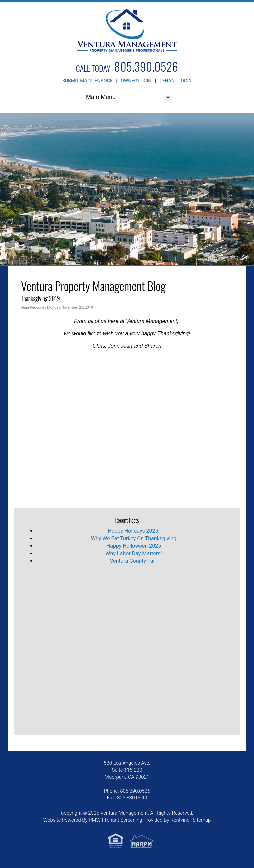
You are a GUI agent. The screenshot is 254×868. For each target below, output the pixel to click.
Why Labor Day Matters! (133, 554)
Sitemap (202, 820)
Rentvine (180, 820)
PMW (95, 820)
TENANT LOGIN (175, 81)
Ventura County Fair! (134, 561)
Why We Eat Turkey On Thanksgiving (134, 539)
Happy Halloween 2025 (134, 546)
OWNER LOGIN (136, 81)
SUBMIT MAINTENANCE (88, 81)
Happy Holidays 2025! (133, 531)
